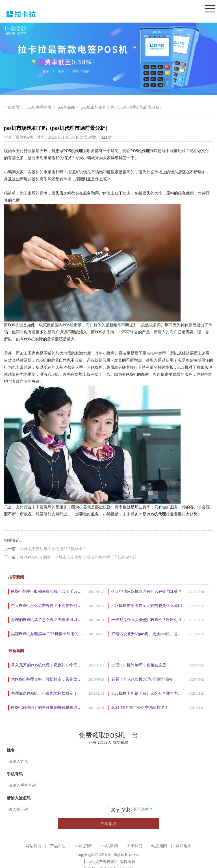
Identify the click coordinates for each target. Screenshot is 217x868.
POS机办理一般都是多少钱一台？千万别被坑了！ (54, 592)
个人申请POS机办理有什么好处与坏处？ (147, 592)
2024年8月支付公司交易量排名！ (140, 708)
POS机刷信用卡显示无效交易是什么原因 (147, 606)
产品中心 (58, 846)
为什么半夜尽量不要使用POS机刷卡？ (53, 549)
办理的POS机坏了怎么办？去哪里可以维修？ (50, 620)
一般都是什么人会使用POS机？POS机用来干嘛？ (154, 620)
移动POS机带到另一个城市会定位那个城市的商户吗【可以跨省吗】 (79, 557)
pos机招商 (83, 846)
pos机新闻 (109, 846)
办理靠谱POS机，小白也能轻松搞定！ (44, 693)
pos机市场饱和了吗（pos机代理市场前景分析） (122, 107)
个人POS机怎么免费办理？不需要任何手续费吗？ (54, 606)
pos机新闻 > (68, 107)
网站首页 (33, 846)
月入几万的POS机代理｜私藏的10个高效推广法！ (54, 665)
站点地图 (159, 846)
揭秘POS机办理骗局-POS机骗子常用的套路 (49, 634)
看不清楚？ (131, 809)
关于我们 (134, 846)
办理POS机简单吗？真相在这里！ (141, 665)
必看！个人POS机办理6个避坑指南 (142, 679)
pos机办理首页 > (41, 107)
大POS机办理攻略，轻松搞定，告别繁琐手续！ (52, 679)
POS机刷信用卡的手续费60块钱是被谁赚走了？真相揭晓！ (62, 708)
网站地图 (184, 846)
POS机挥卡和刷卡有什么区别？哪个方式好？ (151, 693)
